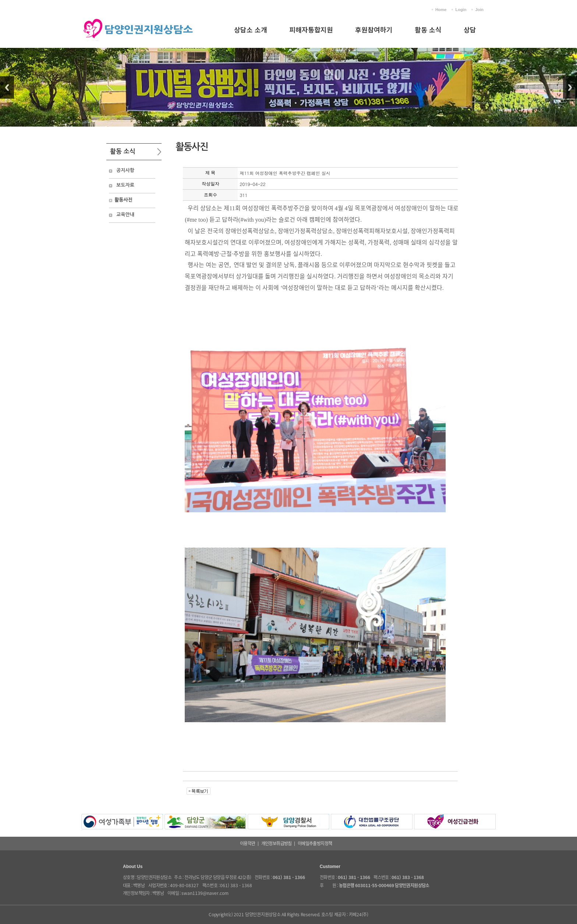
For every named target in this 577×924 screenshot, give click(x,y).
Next (570, 87)
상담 (470, 29)
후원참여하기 (374, 29)
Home (441, 10)
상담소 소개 (251, 29)
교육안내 (125, 215)
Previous (7, 87)
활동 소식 (428, 29)
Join (479, 10)
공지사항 (125, 170)
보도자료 (125, 185)
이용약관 (248, 843)
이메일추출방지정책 (315, 843)
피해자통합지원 (311, 29)
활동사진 (123, 200)
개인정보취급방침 (277, 843)
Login (461, 10)
